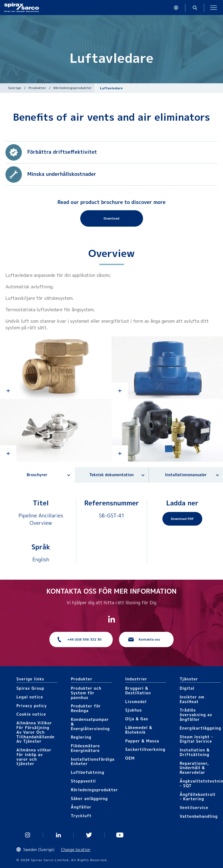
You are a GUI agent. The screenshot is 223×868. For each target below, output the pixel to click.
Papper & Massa (142, 741)
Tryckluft (81, 816)
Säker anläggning (89, 799)
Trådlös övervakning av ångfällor (196, 715)
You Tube (120, 835)
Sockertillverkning (145, 749)
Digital (187, 688)
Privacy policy (32, 706)
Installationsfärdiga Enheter (93, 762)
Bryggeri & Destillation (138, 691)
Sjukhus (134, 710)
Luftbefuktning (87, 772)
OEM (130, 758)
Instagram (28, 835)
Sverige (15, 88)
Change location (76, 850)
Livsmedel (136, 702)
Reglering (81, 737)
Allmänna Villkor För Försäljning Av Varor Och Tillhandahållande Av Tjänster (35, 732)
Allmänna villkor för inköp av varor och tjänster (34, 757)
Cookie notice (31, 714)
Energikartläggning (200, 728)
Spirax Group (30, 688)
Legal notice (30, 697)
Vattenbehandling (199, 816)
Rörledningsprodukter (73, 88)
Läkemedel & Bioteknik (139, 730)
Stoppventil (83, 781)
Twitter (89, 835)
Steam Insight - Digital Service (196, 739)
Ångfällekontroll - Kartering (197, 797)
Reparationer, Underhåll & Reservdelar (194, 768)
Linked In (59, 835)
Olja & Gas (137, 719)
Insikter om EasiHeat (192, 699)
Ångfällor (81, 807)
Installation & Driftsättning (195, 752)
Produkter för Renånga (86, 708)
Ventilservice (194, 808)
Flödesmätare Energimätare (85, 748)
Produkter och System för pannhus (86, 693)
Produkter (38, 88)
